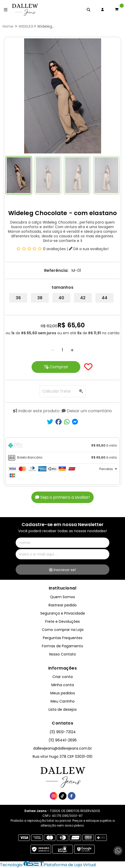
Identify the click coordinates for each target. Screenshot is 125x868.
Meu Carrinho (63, 701)
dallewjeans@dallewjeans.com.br (62, 748)
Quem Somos (62, 597)
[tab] (62, 446)
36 (18, 298)
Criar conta (62, 677)
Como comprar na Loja (63, 630)
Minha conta (63, 685)
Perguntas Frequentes (63, 638)
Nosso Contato (63, 654)
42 (83, 298)
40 (61, 298)
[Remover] (53, 350)
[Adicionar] (72, 350)
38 (40, 298)
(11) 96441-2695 (63, 740)
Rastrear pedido (63, 605)
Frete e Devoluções (62, 621)
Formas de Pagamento (62, 646)
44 (104, 298)
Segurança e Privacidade (63, 613)
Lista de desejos (63, 709)
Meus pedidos (63, 693)
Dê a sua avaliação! (89, 249)
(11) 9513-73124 (63, 732)
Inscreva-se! (62, 570)
